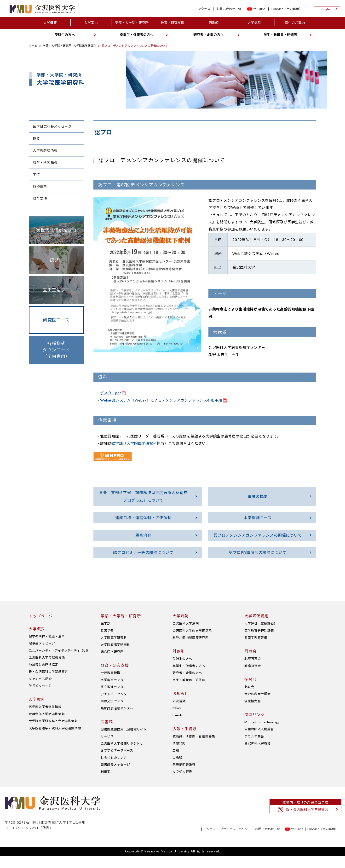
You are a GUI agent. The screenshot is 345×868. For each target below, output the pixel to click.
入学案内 (91, 23)
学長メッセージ (40, 698)
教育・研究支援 (172, 23)
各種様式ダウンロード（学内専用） (56, 350)
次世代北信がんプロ (56, 230)
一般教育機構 (110, 685)
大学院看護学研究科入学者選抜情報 (55, 740)
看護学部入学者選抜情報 (47, 726)
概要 (36, 138)
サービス (107, 748)
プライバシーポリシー (236, 841)
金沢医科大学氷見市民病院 (192, 642)
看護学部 (107, 642)
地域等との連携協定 (43, 676)
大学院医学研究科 (114, 650)
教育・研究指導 (45, 162)
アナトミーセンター (115, 706)
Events (178, 727)
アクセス (204, 9)
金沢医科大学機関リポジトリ (122, 755)
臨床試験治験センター (117, 720)
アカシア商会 (254, 748)
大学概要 (50, 23)
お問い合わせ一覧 (229, 9)
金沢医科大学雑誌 (257, 755)
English (327, 9)
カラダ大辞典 (182, 783)
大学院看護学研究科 (115, 656)
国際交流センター (114, 713)
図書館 (213, 23)
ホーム (33, 46)
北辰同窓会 (253, 671)
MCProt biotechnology (262, 734)
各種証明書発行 (184, 776)
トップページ (41, 628)
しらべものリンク (114, 769)
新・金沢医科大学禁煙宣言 (48, 684)
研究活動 (179, 713)
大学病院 (254, 23)
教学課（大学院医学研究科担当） (140, 443)
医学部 (106, 635)
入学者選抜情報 (45, 150)
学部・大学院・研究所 (132, 23)
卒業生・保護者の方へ (137, 35)
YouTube (259, 9)
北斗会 (249, 699)
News (177, 720)
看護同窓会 (253, 678)
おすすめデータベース (117, 762)
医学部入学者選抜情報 (45, 719)
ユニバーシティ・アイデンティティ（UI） (59, 662)
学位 (36, 174)
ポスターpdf (111, 393)
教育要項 (40, 198)
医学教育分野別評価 (259, 642)
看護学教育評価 (256, 650)
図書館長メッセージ (115, 776)
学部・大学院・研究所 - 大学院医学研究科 (69, 46)
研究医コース (56, 320)
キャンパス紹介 (40, 690)
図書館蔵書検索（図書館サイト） (125, 741)
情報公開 (179, 755)
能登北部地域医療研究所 (190, 650)
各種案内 (40, 186)
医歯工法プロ (56, 290)
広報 (176, 762)
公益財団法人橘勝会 (259, 741)
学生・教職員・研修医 (280, 35)
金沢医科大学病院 (186, 635)
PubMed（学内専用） (287, 9)
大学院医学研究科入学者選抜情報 (53, 733)
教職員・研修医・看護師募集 (194, 748)
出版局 (177, 769)
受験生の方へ (65, 35)
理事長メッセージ (42, 655)
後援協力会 (253, 713)
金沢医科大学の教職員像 (47, 669)
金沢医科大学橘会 (257, 706)
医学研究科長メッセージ (52, 126)
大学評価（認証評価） (261, 635)
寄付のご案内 (295, 23)
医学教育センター (114, 692)
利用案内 (107, 783)
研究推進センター (114, 699)
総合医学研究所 (112, 664)
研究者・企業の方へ (208, 35)
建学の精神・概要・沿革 (47, 648)
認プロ (56, 260)
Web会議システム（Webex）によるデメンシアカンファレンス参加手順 (161, 400)
